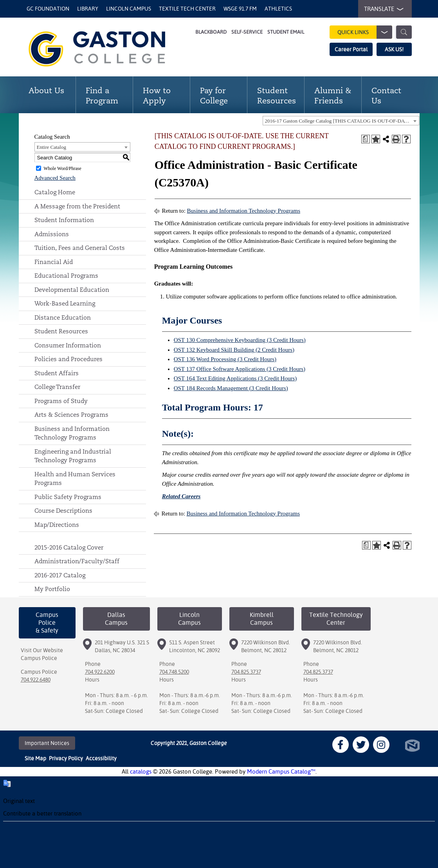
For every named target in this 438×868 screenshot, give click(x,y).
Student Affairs (57, 373)
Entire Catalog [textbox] (51, 147)
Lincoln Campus (129, 9)
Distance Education (63, 317)
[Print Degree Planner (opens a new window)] (366, 139)
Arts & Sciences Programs (71, 415)
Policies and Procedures (68, 359)
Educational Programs (66, 276)
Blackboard (211, 32)
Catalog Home (55, 192)
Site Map (35, 758)
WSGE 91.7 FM (240, 9)
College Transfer (57, 387)
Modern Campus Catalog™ (281, 771)
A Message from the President (77, 206)
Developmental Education (72, 290)
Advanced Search (55, 178)
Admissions (52, 234)
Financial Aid (54, 262)
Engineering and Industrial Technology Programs (73, 456)
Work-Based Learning (65, 303)
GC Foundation (48, 9)
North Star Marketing (412, 746)
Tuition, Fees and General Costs (80, 248)
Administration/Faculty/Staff (77, 561)
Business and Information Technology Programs (72, 433)
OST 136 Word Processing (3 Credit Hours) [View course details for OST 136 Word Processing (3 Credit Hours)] (225, 359)
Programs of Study (61, 401)
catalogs (141, 771)
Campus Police (39, 658)
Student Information (64, 220)
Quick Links (365, 32)
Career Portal (351, 49)
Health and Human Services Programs (75, 479)
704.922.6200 (100, 672)
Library (88, 9)
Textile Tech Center (187, 9)
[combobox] (341, 121)
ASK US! (394, 49)
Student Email (286, 32)
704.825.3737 (246, 672)
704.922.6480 (36, 680)
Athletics (278, 9)
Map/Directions (57, 525)
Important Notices (47, 743)
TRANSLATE (382, 9)
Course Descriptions (63, 511)
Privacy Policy (66, 758)
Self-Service (247, 32)
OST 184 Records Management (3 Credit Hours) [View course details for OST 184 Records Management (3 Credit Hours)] (231, 388)
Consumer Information (68, 345)
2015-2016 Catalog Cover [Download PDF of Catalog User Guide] (69, 547)
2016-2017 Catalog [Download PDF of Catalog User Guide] (60, 575)
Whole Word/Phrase (62, 168)
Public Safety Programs (68, 497)
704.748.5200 (174, 672)
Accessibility (101, 758)
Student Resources (61, 331)
